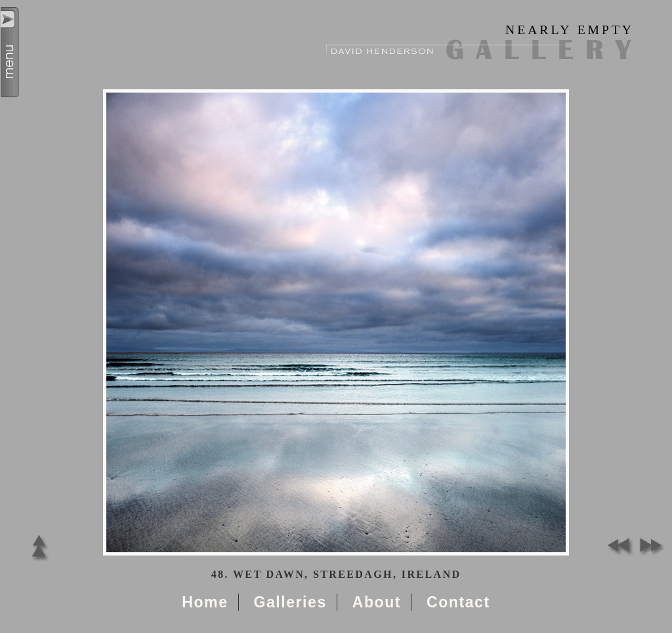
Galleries (290, 602)
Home (205, 602)
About (377, 602)
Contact (458, 602)
